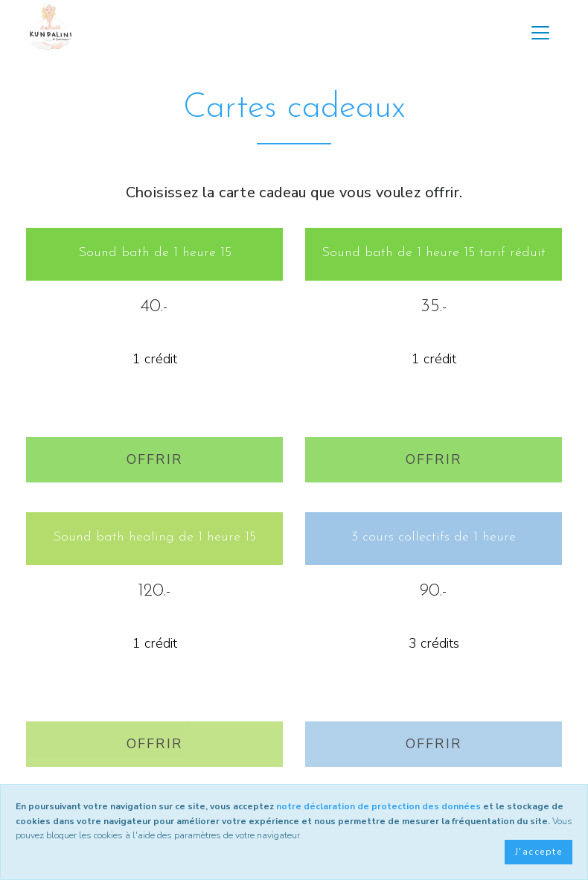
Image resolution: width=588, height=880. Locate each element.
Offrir (154, 459)
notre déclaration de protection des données (378, 806)
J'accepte (539, 852)
